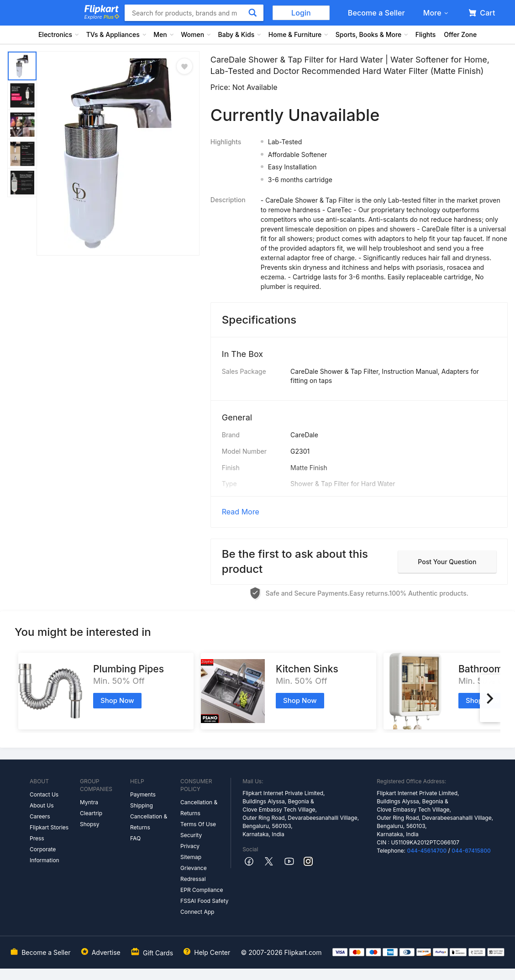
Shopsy (89, 824)
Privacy (190, 846)
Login (301, 13)
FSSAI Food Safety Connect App (205, 906)
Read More (241, 512)
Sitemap (191, 857)
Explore (102, 17)
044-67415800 (471, 851)
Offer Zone (460, 34)
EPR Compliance (202, 890)
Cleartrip (91, 813)
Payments (143, 794)
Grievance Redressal (194, 873)
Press (37, 838)
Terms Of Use (198, 824)
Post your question (447, 562)
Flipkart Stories (49, 827)
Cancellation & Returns (149, 822)
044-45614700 (427, 851)
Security (191, 835)
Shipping (142, 805)
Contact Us (44, 794)
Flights (426, 34)
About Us (42, 805)
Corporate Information (45, 855)
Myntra (89, 802)
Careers (40, 816)
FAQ (135, 838)
